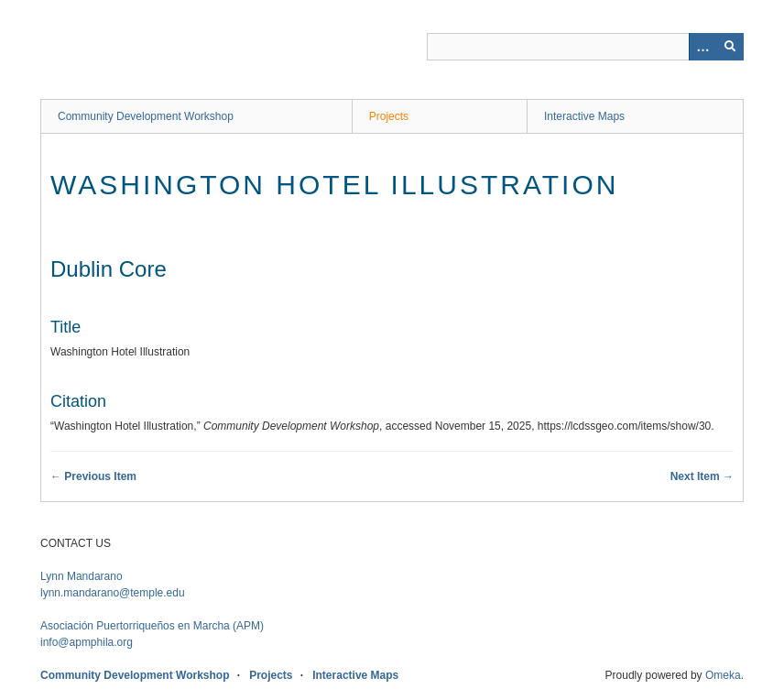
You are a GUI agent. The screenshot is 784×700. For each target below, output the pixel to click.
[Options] (702, 47)
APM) (152, 626)
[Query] (585, 47)
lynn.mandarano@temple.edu (113, 593)
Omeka (723, 675)
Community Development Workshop (146, 116)
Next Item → (702, 476)
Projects (389, 116)
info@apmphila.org (87, 642)
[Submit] (730, 47)
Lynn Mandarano (82, 576)
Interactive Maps (584, 116)
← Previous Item (93, 476)
